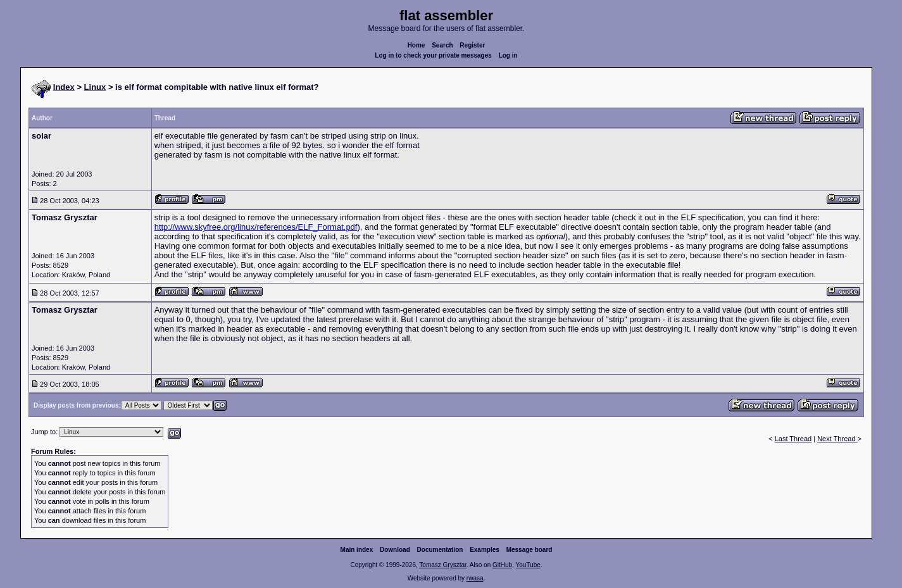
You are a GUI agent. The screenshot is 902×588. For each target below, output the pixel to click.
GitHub (502, 565)
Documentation (440, 550)
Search (442, 45)
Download (395, 550)
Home (417, 45)
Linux (95, 87)
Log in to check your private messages (433, 55)
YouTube (528, 565)
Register (472, 45)
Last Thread (793, 439)
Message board (529, 550)
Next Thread (837, 439)
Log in (508, 55)
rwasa (475, 578)
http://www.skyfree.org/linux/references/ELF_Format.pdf (256, 227)
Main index (357, 550)
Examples (485, 550)
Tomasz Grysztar (442, 565)
